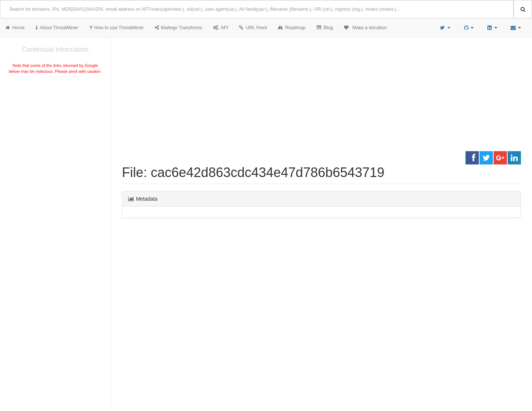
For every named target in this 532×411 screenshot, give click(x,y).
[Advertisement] (55, 131)
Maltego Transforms (178, 28)
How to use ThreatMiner (117, 28)
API (221, 28)
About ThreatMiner (57, 28)
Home (15, 28)
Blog (325, 28)
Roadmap (292, 28)
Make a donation (365, 28)
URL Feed (253, 28)
